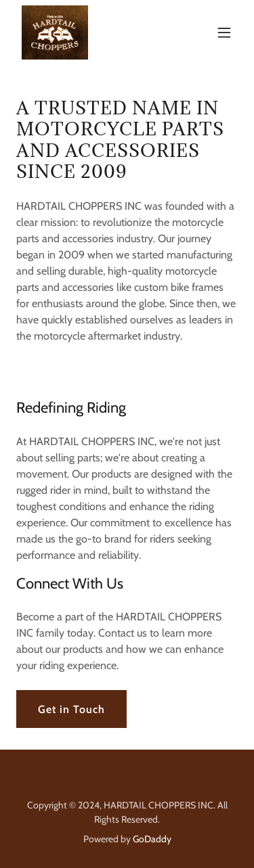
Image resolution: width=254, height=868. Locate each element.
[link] (55, 32)
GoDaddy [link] (152, 839)
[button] (224, 32)
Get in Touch (71, 709)
